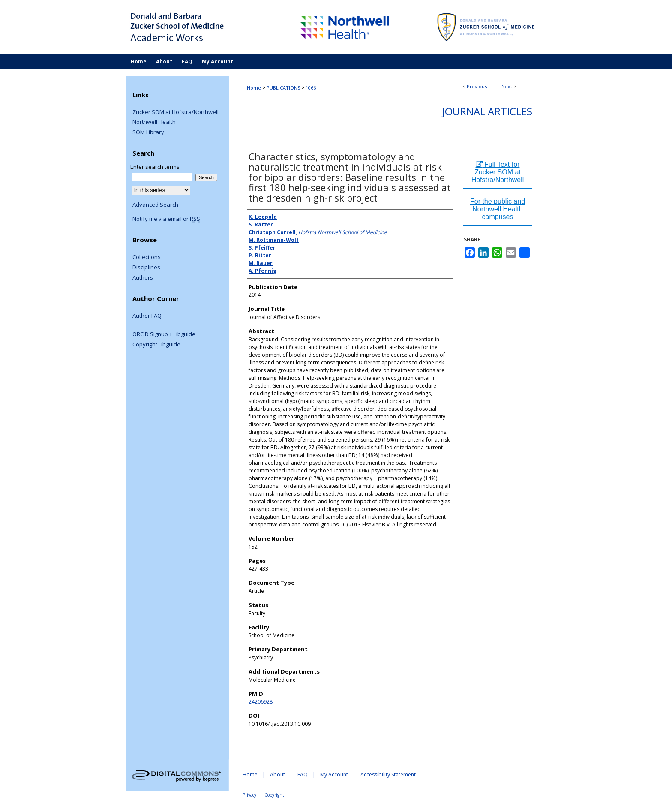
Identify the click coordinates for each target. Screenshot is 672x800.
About (277, 774)
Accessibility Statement (388, 774)
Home (254, 88)
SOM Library (148, 132)
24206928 (261, 702)
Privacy (249, 795)
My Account (334, 774)
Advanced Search (155, 205)
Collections (147, 257)
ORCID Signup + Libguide (164, 334)
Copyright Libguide (156, 345)
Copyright (274, 795)
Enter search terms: (156, 167)
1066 (311, 88)
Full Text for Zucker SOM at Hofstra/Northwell (498, 172)
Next (507, 86)
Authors (143, 278)
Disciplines (146, 268)
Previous (477, 86)
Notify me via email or (166, 219)
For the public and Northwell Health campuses (498, 209)
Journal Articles (487, 111)
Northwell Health (154, 122)
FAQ (303, 774)
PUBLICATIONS (283, 88)
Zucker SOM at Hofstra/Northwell (175, 112)
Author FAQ (147, 316)
